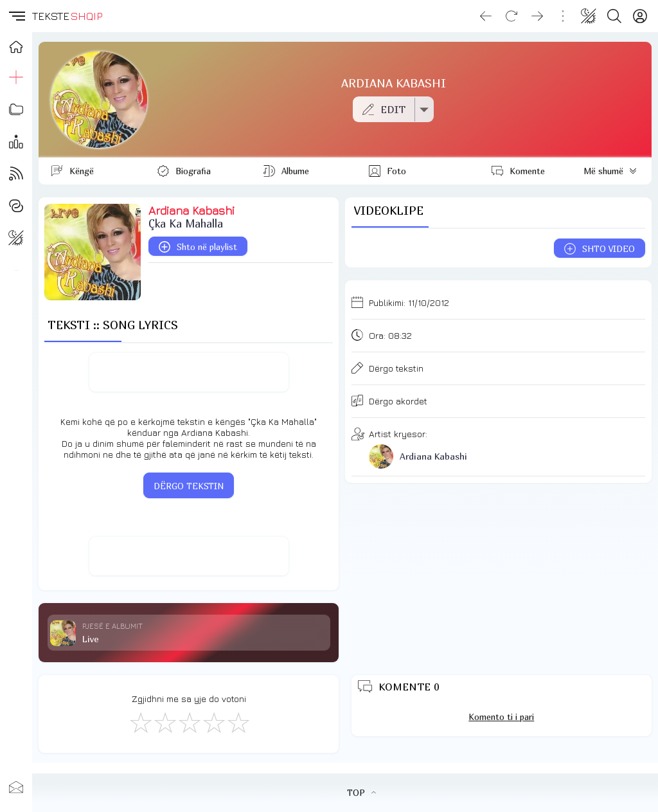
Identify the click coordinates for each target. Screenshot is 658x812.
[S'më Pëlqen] (140, 722)
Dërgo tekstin (396, 368)
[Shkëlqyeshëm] (238, 722)
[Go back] (486, 16)
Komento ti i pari (501, 717)
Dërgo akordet (398, 401)
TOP (361, 793)
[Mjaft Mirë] (213, 722)
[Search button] (614, 16)
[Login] (640, 16)
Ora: (390, 335)
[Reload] (511, 16)
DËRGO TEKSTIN (189, 486)
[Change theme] (589, 16)
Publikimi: (409, 302)
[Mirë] (189, 722)
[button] (16, 16)
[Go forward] (537, 16)
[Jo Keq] (164, 722)
